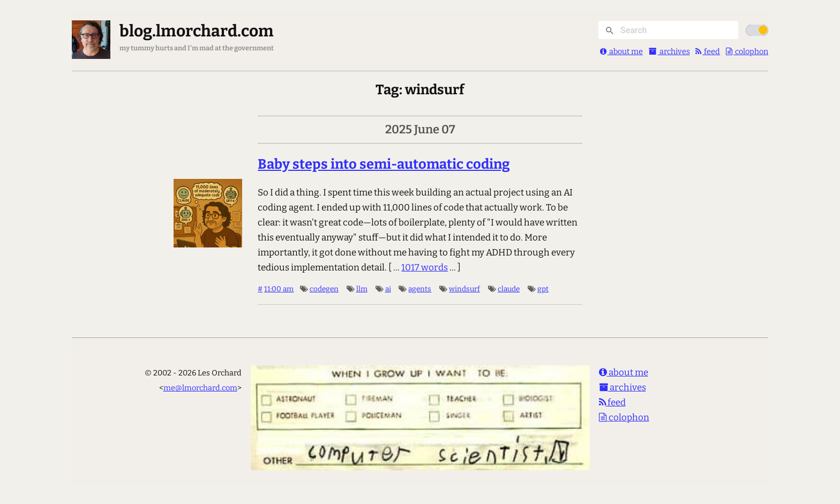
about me (621, 51)
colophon (747, 51)
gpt (543, 289)
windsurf (464, 289)
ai (388, 289)
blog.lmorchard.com (197, 31)
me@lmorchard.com (200, 388)
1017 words (425, 268)
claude (509, 289)
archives (669, 51)
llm (362, 289)
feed (708, 51)
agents (420, 289)
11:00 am (279, 289)
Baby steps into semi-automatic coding (384, 164)
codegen (324, 289)
